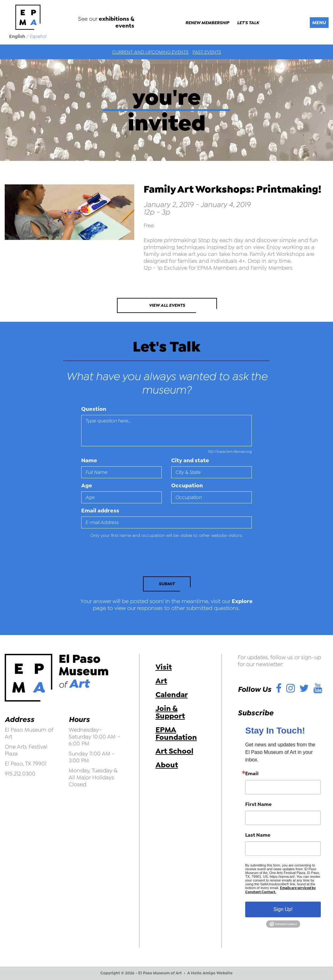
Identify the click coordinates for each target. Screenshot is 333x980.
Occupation (187, 485)
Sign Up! (283, 909)
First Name (258, 804)
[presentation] (124, 559)
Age (87, 485)
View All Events (167, 305)
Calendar (172, 695)
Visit (164, 667)
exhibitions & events (116, 22)
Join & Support (170, 712)
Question (94, 409)
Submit (167, 584)
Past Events (207, 52)
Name (89, 460)
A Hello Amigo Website (210, 973)
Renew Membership (207, 23)
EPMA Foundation (176, 734)
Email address (100, 511)
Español (38, 36)
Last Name (258, 835)
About (167, 765)
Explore (242, 601)
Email (252, 774)
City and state (190, 460)
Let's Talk (248, 23)
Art (161, 681)
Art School (174, 751)
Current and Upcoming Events (150, 52)
